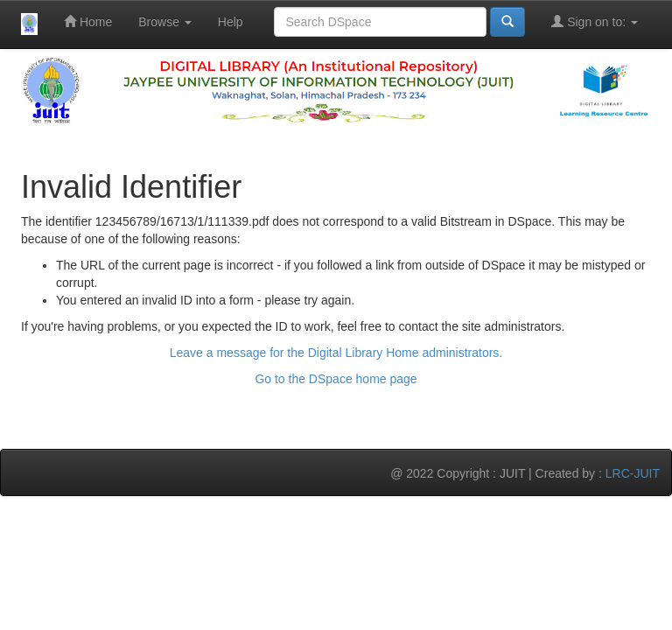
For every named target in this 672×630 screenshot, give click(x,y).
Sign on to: (595, 21)
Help (231, 22)
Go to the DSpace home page (336, 379)
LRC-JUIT (633, 473)
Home (88, 21)
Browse (165, 22)
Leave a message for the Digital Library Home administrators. (336, 353)
